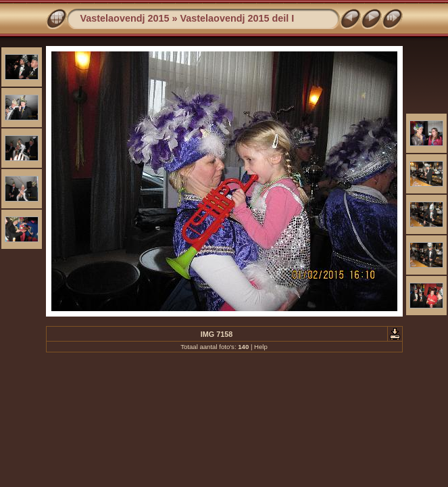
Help (261, 347)
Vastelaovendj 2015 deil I (238, 18)
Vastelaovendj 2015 (125, 18)
